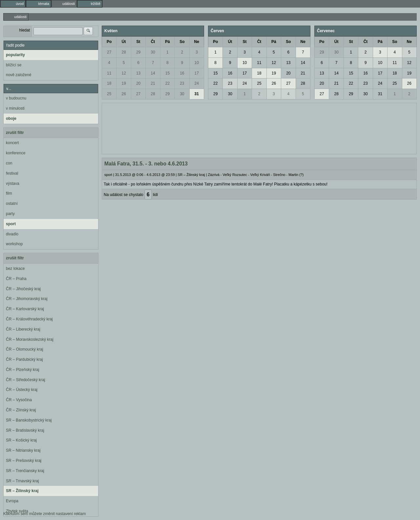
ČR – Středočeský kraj (25, 380)
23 (182, 83)
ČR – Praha (16, 279)
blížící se (14, 65)
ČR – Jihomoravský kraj (27, 299)
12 (124, 73)
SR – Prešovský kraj (24, 461)
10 (197, 63)
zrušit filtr (15, 133)
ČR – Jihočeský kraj (23, 289)
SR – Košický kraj (21, 440)
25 (109, 94)
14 (153, 73)
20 (138, 83)
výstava (13, 184)
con (9, 163)
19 (124, 83)
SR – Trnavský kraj (22, 481)
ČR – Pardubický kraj (24, 359)
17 (197, 73)
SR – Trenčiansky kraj (25, 471)
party (10, 214)
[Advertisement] (259, 128)
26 (124, 94)
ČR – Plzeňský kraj (22, 370)
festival (12, 173)
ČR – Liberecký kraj (23, 329)
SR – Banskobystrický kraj (29, 420)
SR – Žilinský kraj (22, 491)
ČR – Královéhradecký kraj (29, 319)
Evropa (12, 501)
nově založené (19, 75)
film (9, 193)
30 (153, 52)
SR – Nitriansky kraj (23, 450)
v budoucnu (16, 98)
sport (11, 224)
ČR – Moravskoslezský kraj (30, 339)
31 (197, 94)
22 (168, 83)
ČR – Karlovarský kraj (25, 309)
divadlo (12, 234)
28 (124, 52)
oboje (11, 119)
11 (109, 73)
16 (182, 73)
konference (16, 153)
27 (109, 52)
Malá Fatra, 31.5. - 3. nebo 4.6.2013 (146, 164)
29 (138, 52)
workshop (14, 244)
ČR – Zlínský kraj (21, 410)
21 (153, 83)
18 (109, 83)
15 (168, 73)
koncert (12, 143)
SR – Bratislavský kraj (25, 430)
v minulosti (15, 108)
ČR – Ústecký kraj (22, 390)
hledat (24, 30)
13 (138, 73)
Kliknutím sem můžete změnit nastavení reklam (44, 514)
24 (197, 83)
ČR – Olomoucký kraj (24, 349)
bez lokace (15, 269)
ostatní (12, 204)
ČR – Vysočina (19, 400)
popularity (15, 55)
